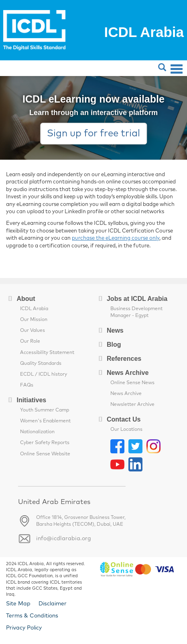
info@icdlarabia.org (64, 539)
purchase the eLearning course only (116, 238)
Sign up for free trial (93, 134)
